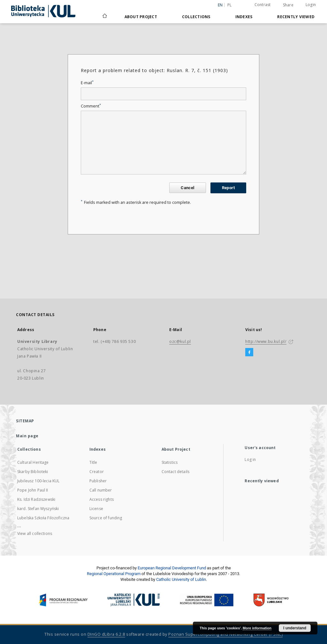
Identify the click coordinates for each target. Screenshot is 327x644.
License (96, 509)
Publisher (98, 481)
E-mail (87, 83)
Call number (101, 490)
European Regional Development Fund (172, 568)
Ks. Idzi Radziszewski (36, 499)
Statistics (170, 462)
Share (288, 5)
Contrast (263, 5)
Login (311, 5)
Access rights (102, 499)
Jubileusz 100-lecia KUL (38, 481)
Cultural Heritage (33, 462)
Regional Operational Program (114, 574)
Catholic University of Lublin (181, 579)
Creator (97, 472)
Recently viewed (296, 17)
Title (93, 462)
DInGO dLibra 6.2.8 (106, 634)
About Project (141, 17)
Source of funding (106, 518)
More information (257, 628)
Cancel (187, 188)
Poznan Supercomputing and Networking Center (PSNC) (225, 634)
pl (230, 5)
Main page (27, 436)
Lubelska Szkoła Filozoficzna (43, 518)
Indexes (244, 17)
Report (228, 188)
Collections (196, 17)
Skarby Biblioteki (33, 472)
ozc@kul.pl (180, 341)
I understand (295, 628)
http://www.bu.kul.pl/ (266, 341)
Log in (250, 459)
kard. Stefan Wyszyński (38, 509)
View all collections (35, 533)
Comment (91, 106)
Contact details (175, 472)
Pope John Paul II (33, 490)
